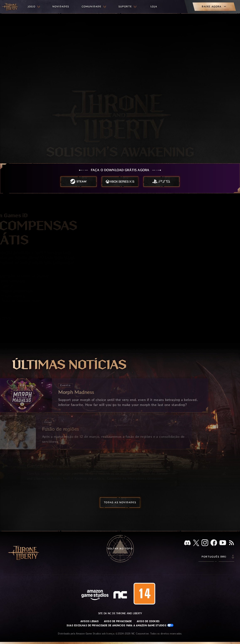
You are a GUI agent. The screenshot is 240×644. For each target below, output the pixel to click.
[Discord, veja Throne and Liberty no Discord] (187, 543)
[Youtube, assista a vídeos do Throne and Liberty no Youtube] (223, 543)
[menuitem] (34, 7)
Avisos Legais (90, 621)
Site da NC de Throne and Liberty (120, 613)
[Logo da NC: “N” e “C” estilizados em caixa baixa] (121, 595)
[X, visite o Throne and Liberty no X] (196, 543)
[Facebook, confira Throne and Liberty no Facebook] (214, 543)
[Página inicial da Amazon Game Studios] (95, 595)
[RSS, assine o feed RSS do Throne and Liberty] (231, 543)
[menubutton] (34, 7)
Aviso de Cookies (148, 621)
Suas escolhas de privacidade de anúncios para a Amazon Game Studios (120, 625)
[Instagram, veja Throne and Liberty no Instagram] (205, 543)
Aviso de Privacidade (118, 621)
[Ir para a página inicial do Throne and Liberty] (10, 7)
